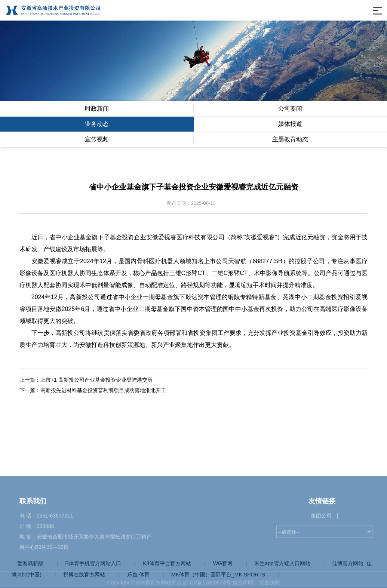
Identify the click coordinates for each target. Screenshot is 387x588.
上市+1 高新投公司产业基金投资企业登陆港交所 (96, 380)
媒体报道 (290, 124)
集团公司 (321, 576)
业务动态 (97, 124)
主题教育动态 (290, 139)
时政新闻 (97, 109)
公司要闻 (290, 109)
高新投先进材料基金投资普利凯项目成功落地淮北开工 (103, 390)
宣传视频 (97, 139)
